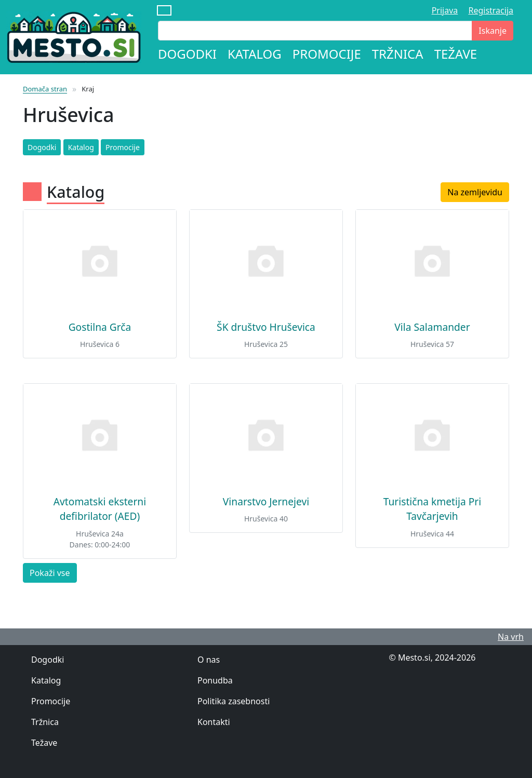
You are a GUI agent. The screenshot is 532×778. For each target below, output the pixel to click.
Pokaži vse (50, 573)
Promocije (327, 54)
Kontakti (214, 722)
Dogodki (187, 54)
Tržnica (398, 54)
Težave (456, 54)
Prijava (445, 10)
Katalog (255, 54)
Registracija (491, 10)
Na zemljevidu (475, 192)
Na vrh (511, 637)
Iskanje (493, 31)
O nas (209, 660)
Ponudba (215, 680)
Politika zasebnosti (234, 701)
